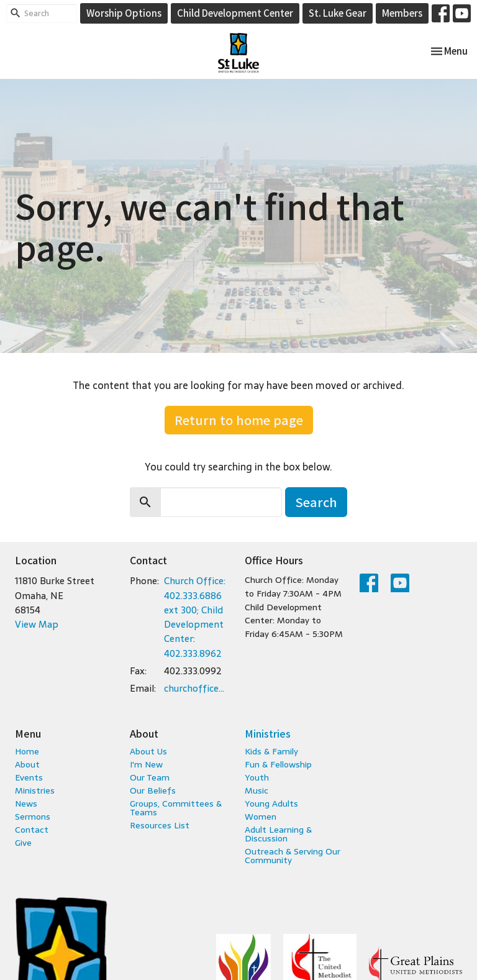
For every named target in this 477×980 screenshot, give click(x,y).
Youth (257, 777)
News (26, 804)
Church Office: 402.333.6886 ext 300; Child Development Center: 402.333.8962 (195, 617)
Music (257, 790)
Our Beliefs (153, 790)
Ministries (35, 790)
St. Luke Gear (338, 13)
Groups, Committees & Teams (176, 808)
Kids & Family (271, 751)
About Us (148, 751)
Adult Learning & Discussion (278, 834)
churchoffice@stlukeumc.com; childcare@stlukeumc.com (198, 688)
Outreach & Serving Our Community (293, 856)
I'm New (146, 764)
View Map (37, 624)
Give (23, 843)
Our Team (150, 777)
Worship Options (124, 13)
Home (27, 751)
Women (261, 817)
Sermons (33, 817)
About (27, 764)
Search (316, 502)
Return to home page (239, 420)
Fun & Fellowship (278, 764)
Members (402, 13)
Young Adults (271, 804)
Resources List (160, 825)
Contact (32, 830)
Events (29, 777)
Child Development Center (235, 13)
